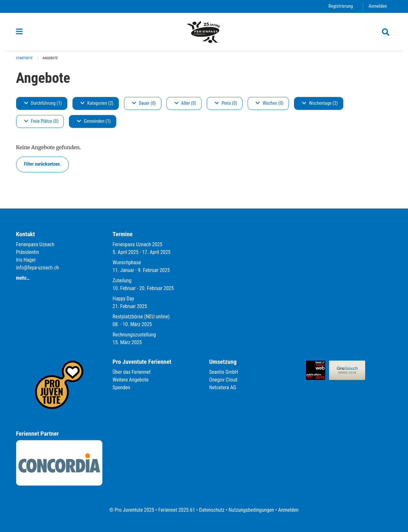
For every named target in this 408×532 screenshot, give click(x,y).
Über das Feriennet (132, 372)
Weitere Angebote (131, 380)
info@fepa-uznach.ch (38, 268)
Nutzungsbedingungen (251, 510)
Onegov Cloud (223, 380)
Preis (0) (226, 103)
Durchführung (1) (43, 103)
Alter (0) (185, 103)
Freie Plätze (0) (41, 121)
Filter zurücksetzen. (43, 164)
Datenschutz (212, 510)
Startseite (24, 58)
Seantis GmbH (224, 372)
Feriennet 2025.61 (176, 510)
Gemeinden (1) (94, 121)
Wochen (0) (270, 103)
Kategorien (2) (97, 103)
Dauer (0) (144, 103)
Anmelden (378, 6)
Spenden (122, 387)
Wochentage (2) (320, 103)
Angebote (50, 58)
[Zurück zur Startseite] (204, 32)
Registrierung (341, 6)
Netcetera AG (223, 387)
